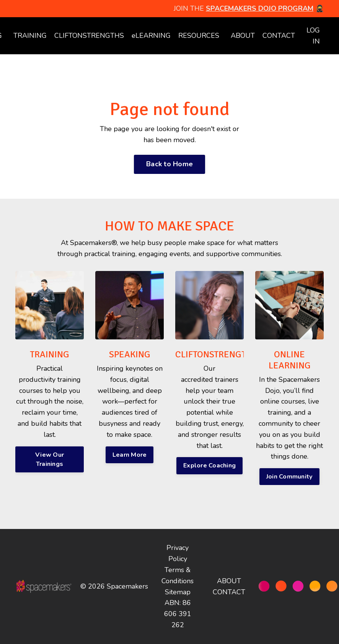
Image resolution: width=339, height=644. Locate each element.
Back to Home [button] (169, 164)
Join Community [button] (290, 477)
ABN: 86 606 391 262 (178, 614)
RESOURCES (199, 36)
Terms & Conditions (178, 575)
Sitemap (178, 592)
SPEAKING (130, 354)
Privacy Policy (178, 553)
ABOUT (243, 36)
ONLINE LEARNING (290, 360)
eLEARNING (151, 36)
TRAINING (30, 36)
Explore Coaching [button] (209, 466)
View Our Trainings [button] (50, 459)
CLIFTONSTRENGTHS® (219, 354)
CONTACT (279, 36)
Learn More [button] (130, 455)
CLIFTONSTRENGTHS (89, 36)
